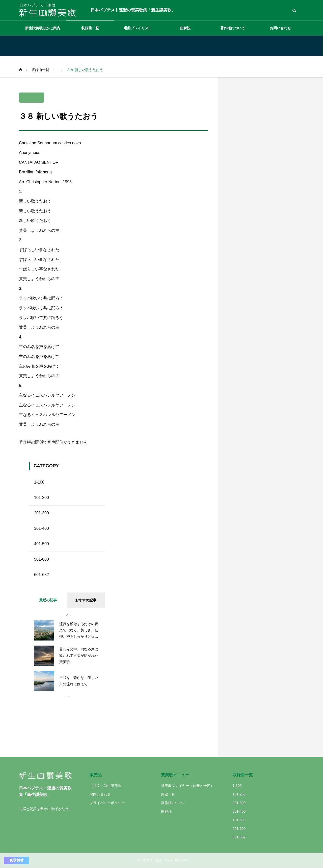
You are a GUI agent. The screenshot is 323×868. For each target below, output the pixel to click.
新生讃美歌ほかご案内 (43, 28)
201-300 (42, 513)
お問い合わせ (280, 28)
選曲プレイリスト (138, 28)
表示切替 (16, 860)
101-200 (42, 498)
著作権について (233, 28)
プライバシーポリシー (107, 803)
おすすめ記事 (86, 600)
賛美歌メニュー (175, 775)
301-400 (42, 528)
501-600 (42, 559)
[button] (68, 615)
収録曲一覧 (90, 28)
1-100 (39, 482)
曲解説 (185, 28)
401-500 (42, 544)
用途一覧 (168, 794)
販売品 (96, 775)
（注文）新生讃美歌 (105, 786)
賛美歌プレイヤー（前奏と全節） (187, 786)
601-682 (42, 575)
